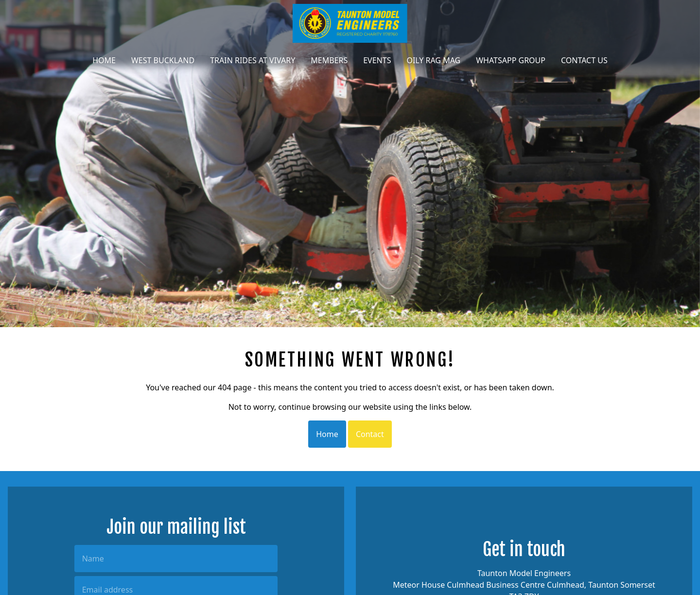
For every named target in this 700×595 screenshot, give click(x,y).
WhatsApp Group (511, 60)
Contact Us (584, 60)
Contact (370, 434)
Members (329, 60)
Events (377, 60)
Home (104, 60)
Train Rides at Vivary (253, 60)
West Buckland (163, 60)
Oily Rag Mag (433, 60)
